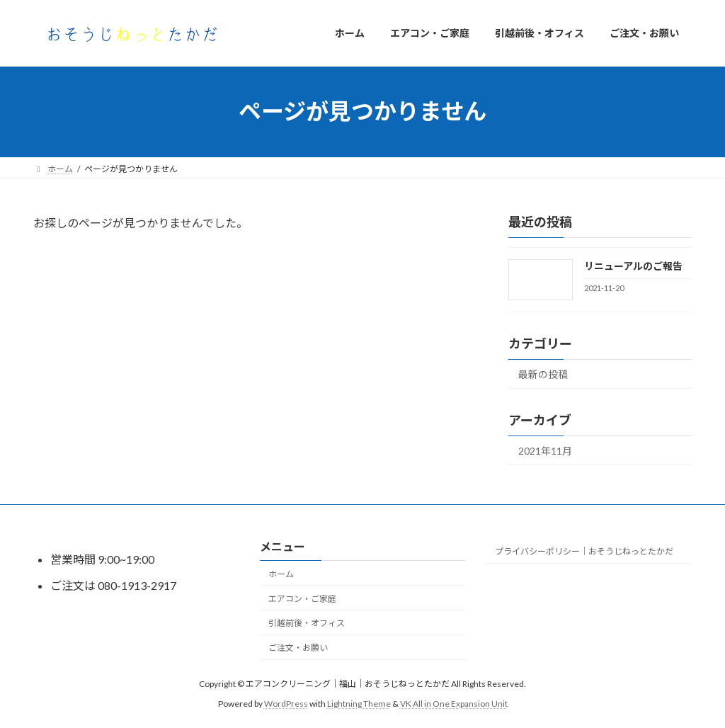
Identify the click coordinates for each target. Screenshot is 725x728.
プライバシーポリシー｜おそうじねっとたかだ (584, 551)
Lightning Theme (359, 704)
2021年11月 (545, 450)
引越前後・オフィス (307, 623)
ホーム (281, 574)
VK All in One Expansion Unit (454, 704)
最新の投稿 (543, 374)
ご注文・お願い (298, 648)
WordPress (286, 704)
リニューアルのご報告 (633, 266)
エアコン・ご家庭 (302, 598)
